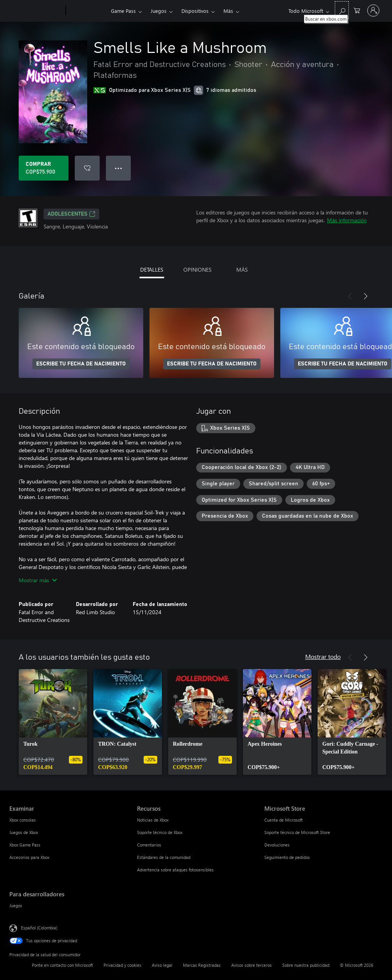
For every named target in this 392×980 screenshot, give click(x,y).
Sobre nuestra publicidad (306, 965)
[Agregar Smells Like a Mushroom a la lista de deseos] (87, 168)
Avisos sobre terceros (251, 965)
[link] (53, 722)
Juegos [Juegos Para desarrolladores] (16, 905)
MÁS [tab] (242, 270)
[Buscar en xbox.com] (342, 10)
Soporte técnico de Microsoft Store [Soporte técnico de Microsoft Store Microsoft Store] (297, 832)
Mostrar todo (323, 656)
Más (228, 11)
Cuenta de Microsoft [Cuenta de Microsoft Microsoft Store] (284, 820)
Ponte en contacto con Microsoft (62, 965)
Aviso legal (162, 965)
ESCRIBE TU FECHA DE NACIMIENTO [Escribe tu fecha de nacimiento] (81, 364)
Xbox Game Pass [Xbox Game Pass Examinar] (25, 845)
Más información (347, 220)
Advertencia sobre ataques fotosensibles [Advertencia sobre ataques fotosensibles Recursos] (175, 870)
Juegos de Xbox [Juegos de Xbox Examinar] (24, 832)
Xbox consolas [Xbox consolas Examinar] (23, 820)
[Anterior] (350, 296)
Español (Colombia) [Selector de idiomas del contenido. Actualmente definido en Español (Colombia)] (39, 928)
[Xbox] (87, 11)
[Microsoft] (36, 11)
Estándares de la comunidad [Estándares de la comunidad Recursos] (164, 857)
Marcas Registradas (202, 965)
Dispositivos (195, 11)
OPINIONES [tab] (197, 270)
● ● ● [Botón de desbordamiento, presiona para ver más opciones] (119, 168)
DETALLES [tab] (152, 270)
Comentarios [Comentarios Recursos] (149, 845)
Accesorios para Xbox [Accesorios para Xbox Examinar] (29, 857)
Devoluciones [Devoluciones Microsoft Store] (277, 845)
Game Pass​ (123, 11)
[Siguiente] (366, 296)
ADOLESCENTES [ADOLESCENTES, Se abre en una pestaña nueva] (71, 214)
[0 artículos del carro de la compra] (357, 10)
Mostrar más (38, 580)
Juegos (159, 11)
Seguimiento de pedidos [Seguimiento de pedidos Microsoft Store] (287, 857)
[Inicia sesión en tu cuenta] (373, 11)
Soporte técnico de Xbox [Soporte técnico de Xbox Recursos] (160, 832)
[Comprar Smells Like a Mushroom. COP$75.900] (44, 168)
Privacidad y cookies (122, 965)
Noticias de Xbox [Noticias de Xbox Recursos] (153, 820)
